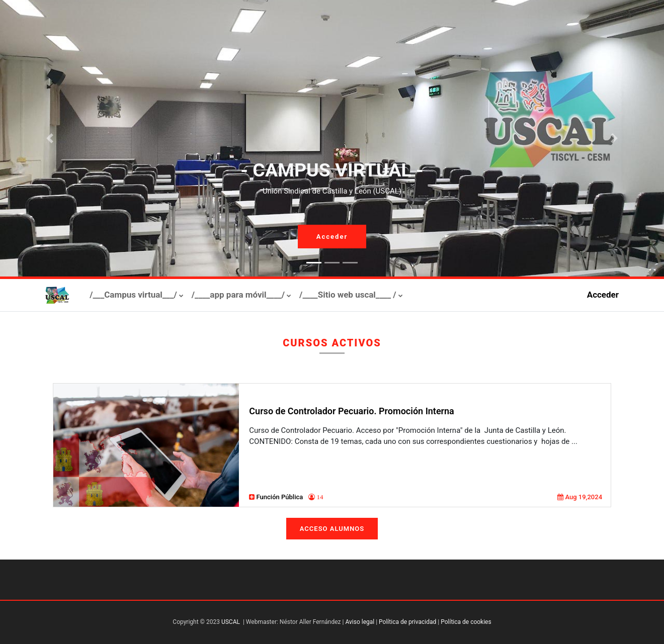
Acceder (332, 237)
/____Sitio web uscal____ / (348, 295)
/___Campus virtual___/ (133, 295)
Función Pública (281, 497)
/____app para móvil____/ (238, 295)
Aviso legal (360, 622)
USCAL (231, 622)
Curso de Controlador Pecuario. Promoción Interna (351, 411)
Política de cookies (466, 622)
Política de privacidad (407, 622)
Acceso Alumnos (332, 529)
